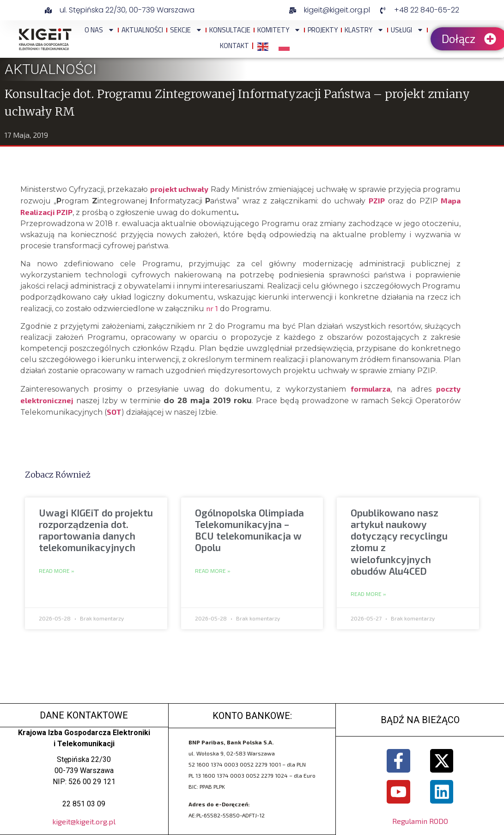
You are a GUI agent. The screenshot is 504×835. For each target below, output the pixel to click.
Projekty (323, 30)
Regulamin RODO (420, 821)
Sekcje (186, 30)
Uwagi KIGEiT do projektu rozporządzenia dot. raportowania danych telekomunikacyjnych (96, 530)
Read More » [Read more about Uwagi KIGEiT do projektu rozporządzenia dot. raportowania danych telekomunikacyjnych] (57, 571)
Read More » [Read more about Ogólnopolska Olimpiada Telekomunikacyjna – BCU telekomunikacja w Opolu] (213, 571)
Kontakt (234, 46)
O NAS (100, 30)
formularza (370, 389)
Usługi (407, 30)
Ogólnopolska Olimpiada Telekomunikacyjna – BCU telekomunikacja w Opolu (249, 530)
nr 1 (212, 308)
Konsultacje (230, 30)
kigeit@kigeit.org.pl (84, 821)
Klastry (364, 30)
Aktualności (142, 30)
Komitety (279, 30)
